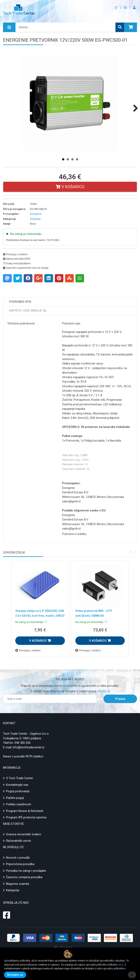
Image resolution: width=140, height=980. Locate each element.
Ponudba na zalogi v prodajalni (26, 871)
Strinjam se (15, 975)
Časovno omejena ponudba (24, 877)
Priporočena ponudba (20, 864)
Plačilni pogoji (15, 798)
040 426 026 (22, 743)
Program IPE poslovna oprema (26, 817)
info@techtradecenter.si (29, 747)
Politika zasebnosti (18, 804)
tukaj (120, 965)
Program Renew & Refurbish (25, 811)
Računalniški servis (18, 841)
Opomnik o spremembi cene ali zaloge (26, 268)
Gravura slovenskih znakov (24, 834)
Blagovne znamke (18, 884)
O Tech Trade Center (20, 778)
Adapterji (35, 219)
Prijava (120, 699)
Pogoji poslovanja (18, 791)
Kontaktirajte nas (17, 785)
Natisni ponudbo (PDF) (17, 259)
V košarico (70, 187)
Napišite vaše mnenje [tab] (28, 311)
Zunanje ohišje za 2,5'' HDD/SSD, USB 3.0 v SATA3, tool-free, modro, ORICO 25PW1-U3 (40, 616)
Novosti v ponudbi (18, 858)
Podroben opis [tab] (20, 302)
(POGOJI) (104, 691)
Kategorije (13, 890)
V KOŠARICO (40, 641)
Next (134, 108)
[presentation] (131, 551)
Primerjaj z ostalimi (15, 254)
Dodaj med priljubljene (17, 263)
